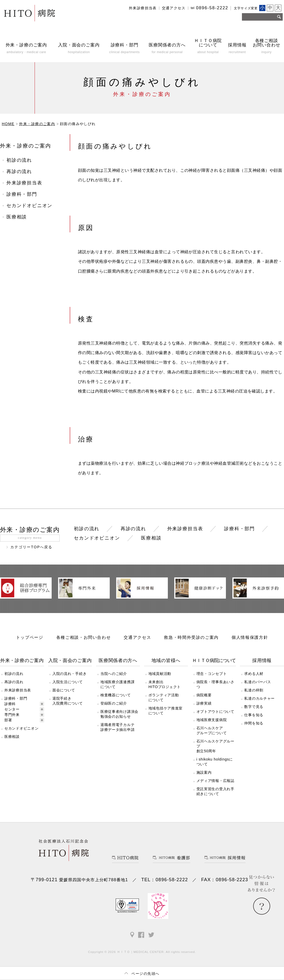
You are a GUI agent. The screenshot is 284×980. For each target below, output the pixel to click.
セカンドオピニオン (29, 206)
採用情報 (262, 660)
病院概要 (204, 695)
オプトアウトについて (215, 712)
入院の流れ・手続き (69, 674)
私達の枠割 (254, 690)
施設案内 (204, 772)
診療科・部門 (22, 194)
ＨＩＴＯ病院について (214, 660)
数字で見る (254, 707)
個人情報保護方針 (250, 637)
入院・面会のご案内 (70, 660)
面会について (64, 690)
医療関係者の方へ (118, 660)
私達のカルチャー (259, 698)
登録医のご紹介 (114, 703)
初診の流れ (19, 160)
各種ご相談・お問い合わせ (84, 637)
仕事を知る (254, 715)
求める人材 (254, 674)
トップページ (30, 637)
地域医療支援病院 (212, 720)
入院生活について (68, 682)
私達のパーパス (258, 682)
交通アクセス (174, 8)
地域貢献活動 (160, 674)
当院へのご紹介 (114, 674)
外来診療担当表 (143, 8)
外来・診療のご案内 (26, 146)
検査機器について (116, 695)
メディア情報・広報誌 (215, 781)
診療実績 (204, 703)
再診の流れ (19, 172)
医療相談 (17, 217)
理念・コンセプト (212, 674)
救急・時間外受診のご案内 (191, 637)
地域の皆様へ (166, 660)
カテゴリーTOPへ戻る (31, 547)
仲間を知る (254, 723)
